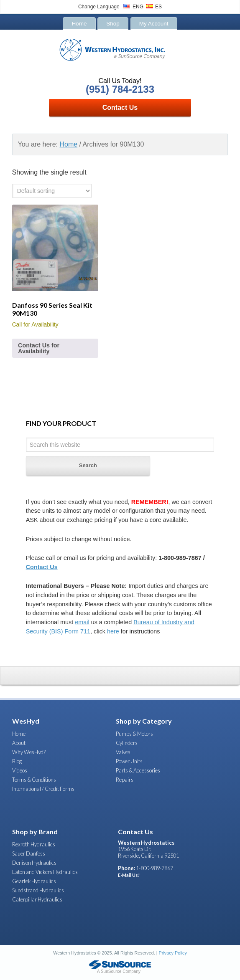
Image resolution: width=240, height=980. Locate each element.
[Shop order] (52, 191)
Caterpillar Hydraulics (37, 899)
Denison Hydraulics (34, 863)
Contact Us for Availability (39, 348)
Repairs (125, 780)
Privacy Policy (173, 953)
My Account (154, 23)
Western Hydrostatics (120, 55)
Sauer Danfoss (29, 853)
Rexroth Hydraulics (34, 844)
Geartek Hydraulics (34, 881)
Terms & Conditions (34, 780)
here (113, 631)
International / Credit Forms (43, 789)
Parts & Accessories (138, 770)
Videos (20, 770)
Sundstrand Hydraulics (38, 890)
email (82, 622)
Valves (123, 752)
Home (79, 23)
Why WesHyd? (29, 752)
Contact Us (120, 108)
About (19, 743)
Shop (113, 23)
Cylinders (127, 743)
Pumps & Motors (134, 734)
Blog (17, 761)
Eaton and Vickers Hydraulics (45, 872)
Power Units (129, 761)
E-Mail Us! (129, 875)
